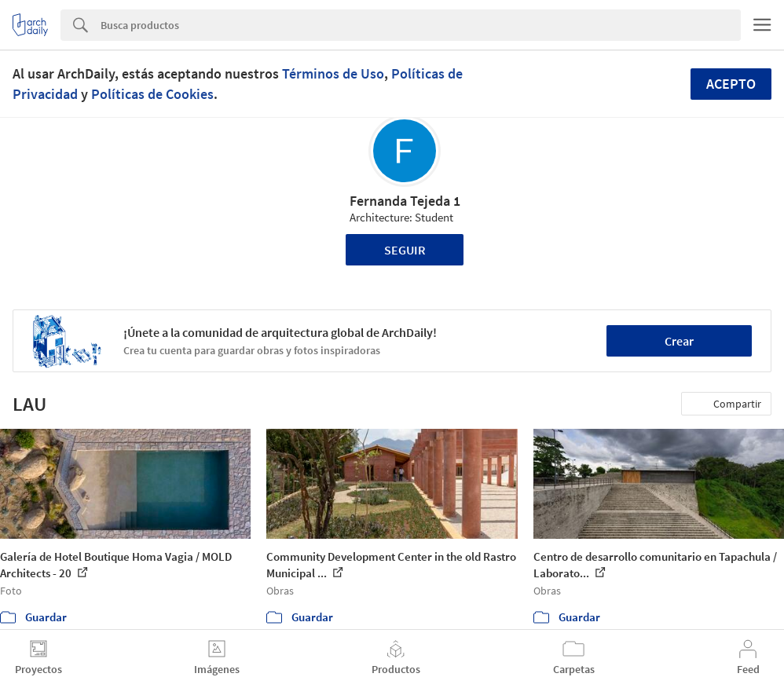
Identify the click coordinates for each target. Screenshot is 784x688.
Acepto (731, 84)
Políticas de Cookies (152, 94)
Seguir (405, 250)
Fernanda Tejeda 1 (405, 201)
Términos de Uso (333, 73)
